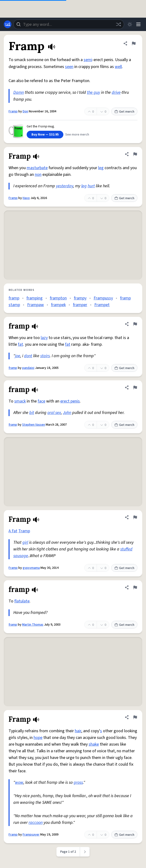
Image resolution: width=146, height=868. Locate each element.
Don (25, 111)
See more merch (77, 135)
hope (38, 738)
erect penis (70, 401)
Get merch (124, 112)
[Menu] (138, 24)
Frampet (102, 305)
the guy (93, 92)
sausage (21, 556)
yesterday (65, 186)
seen (69, 67)
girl (25, 542)
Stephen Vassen (34, 425)
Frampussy (103, 298)
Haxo (26, 198)
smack (20, 401)
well (118, 67)
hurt (91, 186)
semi (88, 60)
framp (14, 298)
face (41, 401)
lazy (44, 338)
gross (78, 782)
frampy (80, 298)
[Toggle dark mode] (130, 24)
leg (101, 168)
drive (116, 92)
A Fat (13, 531)
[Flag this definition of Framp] (134, 43)
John (67, 413)
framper (80, 305)
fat (20, 344)
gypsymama (31, 568)
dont (28, 356)
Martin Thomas (33, 625)
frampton (58, 298)
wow (19, 782)
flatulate (22, 601)
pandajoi (28, 368)
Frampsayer (31, 835)
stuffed (126, 549)
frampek (58, 305)
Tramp (24, 531)
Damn (19, 92)
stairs (45, 356)
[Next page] (85, 852)
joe (18, 356)
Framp (13, 111)
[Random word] (118, 24)
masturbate (37, 168)
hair (78, 731)
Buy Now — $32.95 (45, 135)
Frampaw (35, 305)
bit (32, 413)
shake (94, 744)
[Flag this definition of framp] (135, 324)
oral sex (54, 413)
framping (35, 298)
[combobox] (69, 24)
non (38, 175)
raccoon (36, 823)
